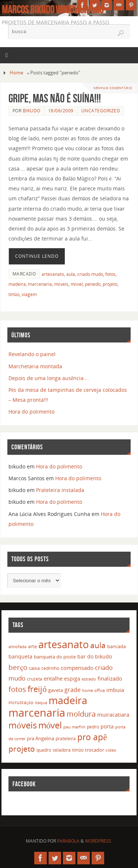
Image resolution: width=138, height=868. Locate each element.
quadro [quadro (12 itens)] (44, 750)
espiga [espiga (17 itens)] (72, 679)
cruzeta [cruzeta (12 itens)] (35, 679)
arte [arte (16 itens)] (32, 646)
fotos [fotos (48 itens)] (17, 689)
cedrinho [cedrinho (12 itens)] (50, 668)
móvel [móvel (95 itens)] (50, 725)
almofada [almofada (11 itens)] (17, 646)
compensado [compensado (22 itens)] (77, 668)
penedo (93, 284)
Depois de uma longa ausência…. (49, 378)
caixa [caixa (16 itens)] (34, 668)
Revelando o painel (32, 354)
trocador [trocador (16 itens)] (95, 750)
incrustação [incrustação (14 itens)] (21, 702)
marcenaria (40, 284)
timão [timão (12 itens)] (78, 750)
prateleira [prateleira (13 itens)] (66, 739)
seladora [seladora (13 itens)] (62, 750)
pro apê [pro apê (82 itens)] (92, 737)
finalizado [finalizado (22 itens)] (110, 678)
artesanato (53, 274)
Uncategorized (101, 111)
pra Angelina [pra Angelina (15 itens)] (40, 738)
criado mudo (90, 274)
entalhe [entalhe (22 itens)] (53, 678)
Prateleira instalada (60, 490)
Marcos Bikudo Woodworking (53, 10)
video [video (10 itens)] (111, 750)
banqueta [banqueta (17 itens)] (20, 656)
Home (16, 73)
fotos (110, 274)
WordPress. (99, 841)
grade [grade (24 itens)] (72, 690)
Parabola (68, 841)
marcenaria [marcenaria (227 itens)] (37, 713)
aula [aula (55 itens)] (98, 645)
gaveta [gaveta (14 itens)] (56, 690)
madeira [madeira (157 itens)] (68, 700)
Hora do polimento (31, 412)
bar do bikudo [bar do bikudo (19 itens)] (95, 656)
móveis (61, 284)
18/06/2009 (61, 111)
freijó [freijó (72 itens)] (37, 689)
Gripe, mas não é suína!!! (55, 98)
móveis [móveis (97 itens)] (22, 725)
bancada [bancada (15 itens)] (116, 646)
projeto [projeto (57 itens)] (22, 749)
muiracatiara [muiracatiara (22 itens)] (113, 714)
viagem (29, 294)
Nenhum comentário (113, 88)
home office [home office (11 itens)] (93, 690)
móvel (77, 284)
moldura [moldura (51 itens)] (81, 714)
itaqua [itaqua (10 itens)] (41, 703)
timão (14, 294)
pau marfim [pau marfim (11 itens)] (74, 727)
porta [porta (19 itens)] (107, 726)
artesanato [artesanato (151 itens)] (63, 644)
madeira (17, 284)
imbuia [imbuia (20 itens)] (115, 690)
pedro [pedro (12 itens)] (93, 727)
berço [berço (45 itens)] (18, 667)
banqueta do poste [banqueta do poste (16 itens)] (55, 657)
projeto (110, 284)
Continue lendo (37, 256)
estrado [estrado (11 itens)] (89, 679)
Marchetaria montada (35, 366)
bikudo (32, 111)
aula (71, 274)
